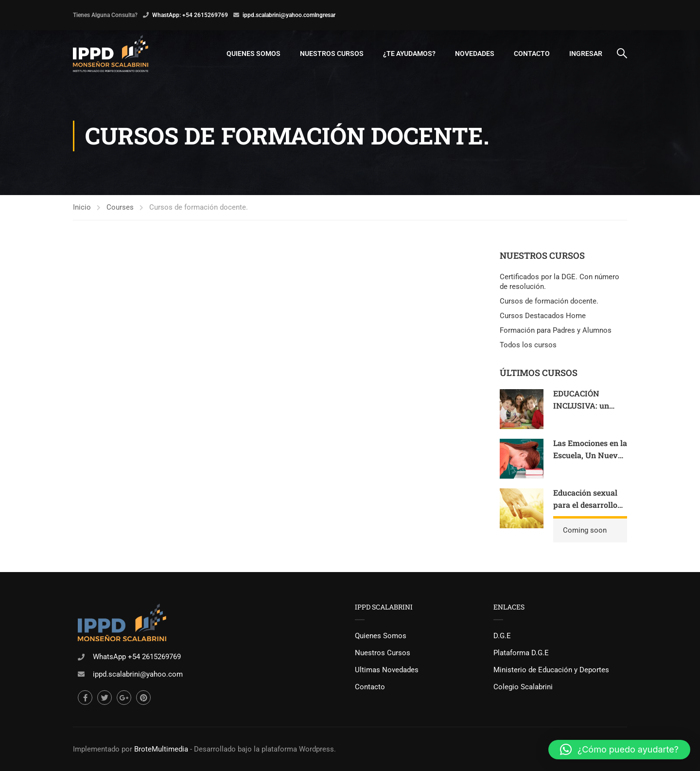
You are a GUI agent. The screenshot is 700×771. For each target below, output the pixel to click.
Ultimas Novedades (387, 670)
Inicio (82, 207)
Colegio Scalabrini (523, 687)
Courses (120, 207)
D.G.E (502, 636)
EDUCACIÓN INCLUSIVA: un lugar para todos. (584, 406)
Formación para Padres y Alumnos (556, 330)
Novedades (475, 54)
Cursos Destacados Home (543, 316)
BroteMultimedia (161, 749)
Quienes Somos (254, 54)
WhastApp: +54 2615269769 (190, 15)
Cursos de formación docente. (549, 301)
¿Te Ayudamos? (409, 54)
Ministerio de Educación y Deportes (551, 670)
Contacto (532, 54)
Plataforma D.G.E (521, 653)
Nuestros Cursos (332, 54)
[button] (619, 750)
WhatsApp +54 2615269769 (137, 657)
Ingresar (325, 15)
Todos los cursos (528, 345)
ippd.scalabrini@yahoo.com (279, 15)
